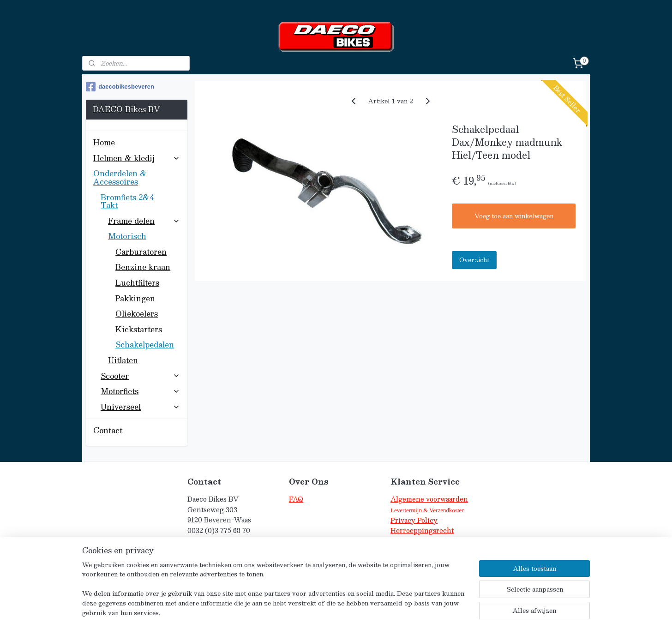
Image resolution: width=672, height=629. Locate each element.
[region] (275, 595)
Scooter (140, 376)
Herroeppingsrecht (422, 530)
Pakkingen (135, 298)
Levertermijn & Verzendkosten (428, 510)
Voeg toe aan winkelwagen (513, 216)
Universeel (140, 407)
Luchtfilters (137, 283)
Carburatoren (141, 252)
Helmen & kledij (136, 158)
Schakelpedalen (145, 344)
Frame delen (144, 221)
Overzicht (474, 260)
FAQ (296, 499)
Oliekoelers (137, 314)
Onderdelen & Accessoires (136, 177)
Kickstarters (139, 329)
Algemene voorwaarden (429, 499)
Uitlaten (123, 360)
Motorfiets (140, 391)
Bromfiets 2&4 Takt (140, 201)
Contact (108, 430)
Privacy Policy (414, 520)
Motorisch (144, 236)
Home (104, 142)
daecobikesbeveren (120, 87)
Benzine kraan (143, 267)
